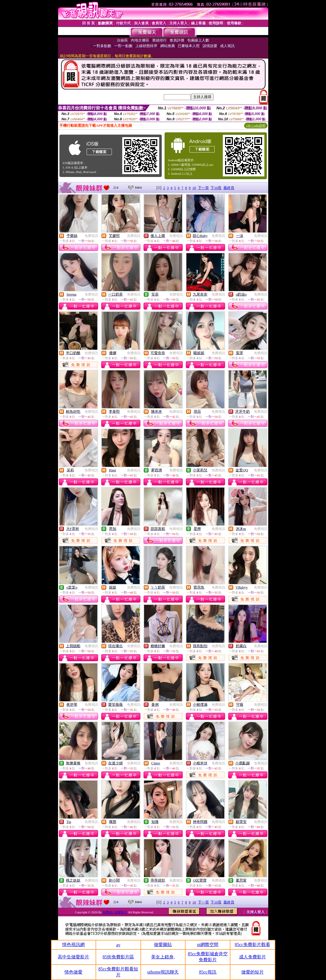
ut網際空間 (208, 945)
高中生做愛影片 (73, 957)
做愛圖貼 (163, 945)
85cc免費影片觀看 (253, 945)
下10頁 (216, 188)
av (118, 945)
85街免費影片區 (118, 957)
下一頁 (203, 188)
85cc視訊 (208, 972)
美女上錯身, (163, 957)
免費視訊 (91, 236)
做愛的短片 (253, 972)
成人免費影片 (253, 957)
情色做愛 (73, 972)
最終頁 (229, 188)
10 (194, 188)
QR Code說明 (256, 126)
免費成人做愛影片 (115, 912)
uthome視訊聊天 (163, 972)
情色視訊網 (73, 945)
